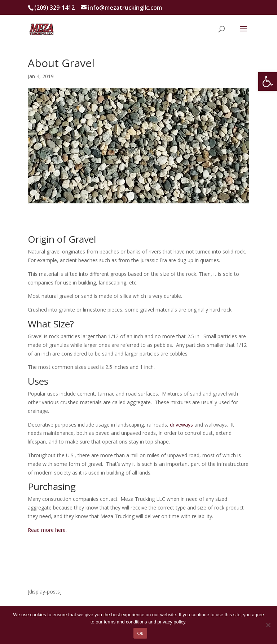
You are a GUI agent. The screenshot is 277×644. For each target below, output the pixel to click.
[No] (268, 625)
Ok (140, 633)
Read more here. (47, 530)
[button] (268, 81)
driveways (181, 425)
